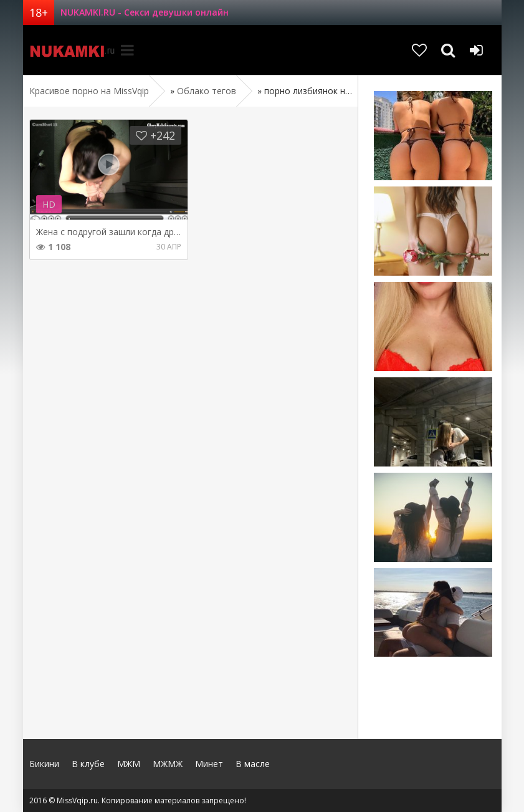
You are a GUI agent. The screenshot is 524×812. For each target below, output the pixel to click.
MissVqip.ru (70, 50)
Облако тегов (207, 91)
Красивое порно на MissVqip (89, 91)
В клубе (88, 764)
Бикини (44, 764)
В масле (253, 764)
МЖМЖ (168, 764)
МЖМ (129, 764)
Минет (209, 764)
